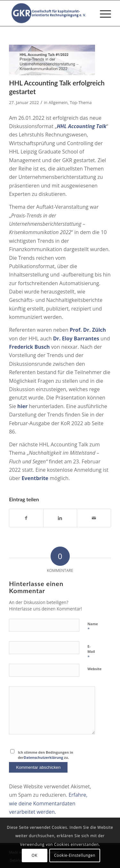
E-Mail (91, 652)
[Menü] (102, 13)
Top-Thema (81, 102)
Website (94, 669)
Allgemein (58, 102)
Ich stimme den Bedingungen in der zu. (46, 755)
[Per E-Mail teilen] (94, 518)
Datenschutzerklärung (43, 757)
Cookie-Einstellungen (75, 855)
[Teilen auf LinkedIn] (60, 518)
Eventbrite (35, 478)
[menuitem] (102, 13)
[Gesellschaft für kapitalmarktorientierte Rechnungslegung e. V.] (50, 13)
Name (93, 627)
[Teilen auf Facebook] (26, 518)
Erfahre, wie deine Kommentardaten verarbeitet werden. (48, 803)
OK (35, 855)
